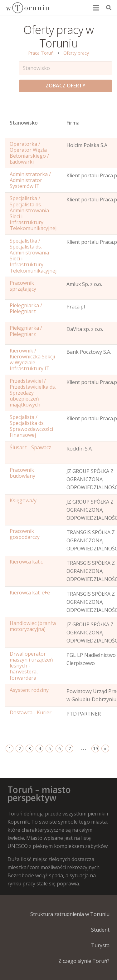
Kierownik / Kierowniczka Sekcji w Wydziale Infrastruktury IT (32, 360)
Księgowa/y (23, 500)
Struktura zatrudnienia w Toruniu (70, 914)
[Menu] (96, 8)
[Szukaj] (109, 8)
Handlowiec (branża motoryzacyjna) (33, 626)
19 (95, 749)
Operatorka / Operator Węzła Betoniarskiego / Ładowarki (29, 153)
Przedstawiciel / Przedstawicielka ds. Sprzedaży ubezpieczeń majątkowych (33, 393)
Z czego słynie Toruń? (84, 961)
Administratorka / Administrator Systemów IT (30, 180)
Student (100, 930)
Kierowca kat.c (26, 562)
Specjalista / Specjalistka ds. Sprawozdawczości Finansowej (31, 426)
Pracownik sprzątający (23, 286)
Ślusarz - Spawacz (30, 447)
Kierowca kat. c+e (30, 593)
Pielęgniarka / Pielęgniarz (26, 308)
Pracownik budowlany (22, 473)
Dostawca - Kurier (31, 712)
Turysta (100, 945)
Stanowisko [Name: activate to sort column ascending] (24, 123)
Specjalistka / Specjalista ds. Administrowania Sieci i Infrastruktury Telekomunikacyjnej (33, 213)
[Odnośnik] (27, 8)
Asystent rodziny (29, 690)
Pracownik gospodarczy (25, 534)
